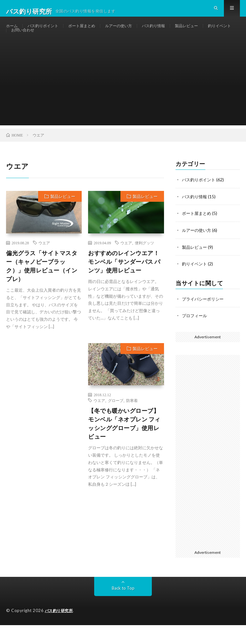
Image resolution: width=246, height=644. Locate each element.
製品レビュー (208, 32)
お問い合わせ (61, 44)
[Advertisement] (123, 101)
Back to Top (123, 607)
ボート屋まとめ (91, 32)
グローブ (116, 421)
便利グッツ (144, 263)
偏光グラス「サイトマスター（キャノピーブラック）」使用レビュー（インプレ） (42, 287)
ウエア (44, 263)
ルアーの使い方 (132, 32)
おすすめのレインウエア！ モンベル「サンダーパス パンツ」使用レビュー (124, 282)
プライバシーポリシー (204, 318)
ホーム (13, 32)
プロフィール (195, 335)
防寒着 (132, 421)
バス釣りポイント (47, 32)
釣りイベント (25, 44)
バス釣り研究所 (60, 630)
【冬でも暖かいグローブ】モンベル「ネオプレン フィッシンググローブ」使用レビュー (124, 444)
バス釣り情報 (171, 32)
